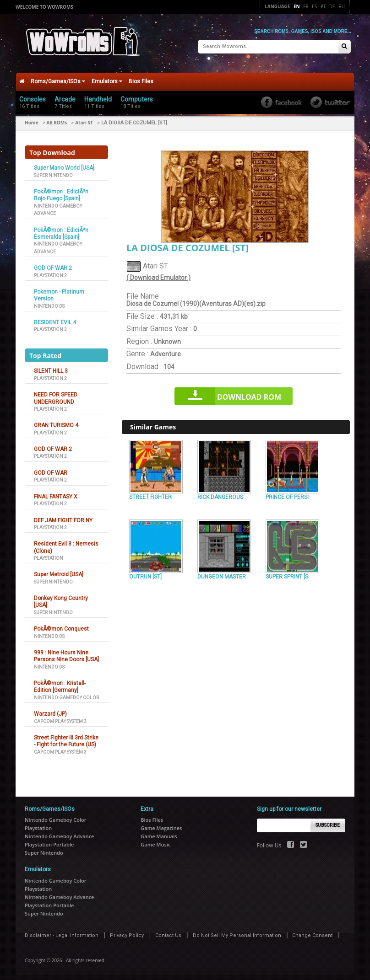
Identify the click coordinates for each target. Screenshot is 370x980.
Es (314, 6)
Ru (342, 6)
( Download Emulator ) (158, 274)
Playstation (49, 554)
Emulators (107, 78)
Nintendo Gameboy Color (66, 694)
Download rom (249, 393)
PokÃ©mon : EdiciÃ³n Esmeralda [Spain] (61, 229)
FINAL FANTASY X (56, 493)
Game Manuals (159, 833)
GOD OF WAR (51, 469)
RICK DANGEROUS (220, 493)
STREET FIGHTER (150, 493)
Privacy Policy (127, 931)
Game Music (155, 841)
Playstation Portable (49, 841)
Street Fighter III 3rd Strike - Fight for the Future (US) (66, 737)
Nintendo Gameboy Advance (59, 833)
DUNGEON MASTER (222, 573)
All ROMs (57, 119)
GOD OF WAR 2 (53, 264)
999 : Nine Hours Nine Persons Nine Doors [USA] (66, 652)
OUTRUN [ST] (145, 573)
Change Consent (312, 931)
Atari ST (84, 119)
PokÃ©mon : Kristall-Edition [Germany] (60, 683)
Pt (323, 6)
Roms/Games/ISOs (58, 78)
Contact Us (168, 931)
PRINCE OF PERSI (287, 493)
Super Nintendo (53, 171)
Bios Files (141, 78)
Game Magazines (161, 824)
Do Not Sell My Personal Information (237, 931)
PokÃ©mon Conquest (61, 625)
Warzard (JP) (50, 710)
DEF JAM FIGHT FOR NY (63, 516)
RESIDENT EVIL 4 (55, 319)
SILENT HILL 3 (51, 367)
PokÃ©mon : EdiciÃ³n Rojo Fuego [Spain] (61, 191)
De (332, 6)
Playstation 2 (50, 271)
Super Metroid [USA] (59, 571)
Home (32, 119)
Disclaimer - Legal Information (62, 931)
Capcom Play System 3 (60, 717)
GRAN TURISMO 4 (56, 422)
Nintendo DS (49, 302)
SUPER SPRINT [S (287, 573)
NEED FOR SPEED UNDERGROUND (56, 394)
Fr (306, 6)
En (297, 6)
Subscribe (328, 822)
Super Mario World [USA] (64, 164)
